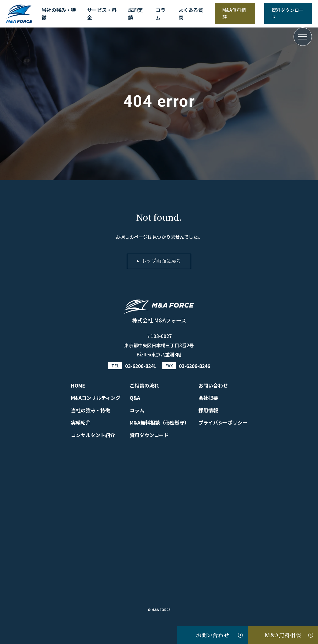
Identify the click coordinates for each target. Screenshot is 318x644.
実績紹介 (81, 422)
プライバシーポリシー (223, 422)
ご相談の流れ (144, 385)
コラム (161, 14)
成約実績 (135, 14)
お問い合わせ (213, 635)
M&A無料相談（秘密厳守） (159, 422)
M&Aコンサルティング (96, 398)
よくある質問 (191, 14)
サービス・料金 (102, 14)
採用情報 (208, 410)
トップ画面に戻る (161, 261)
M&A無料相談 (234, 13)
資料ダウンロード (288, 13)
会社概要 (208, 398)
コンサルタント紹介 (93, 435)
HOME (78, 385)
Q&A (135, 398)
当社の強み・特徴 (59, 14)
